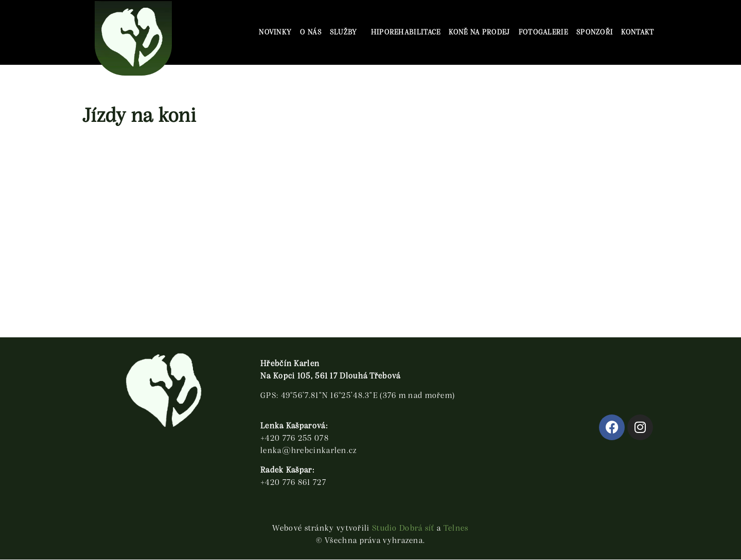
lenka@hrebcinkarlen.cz (309, 451)
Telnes (456, 529)
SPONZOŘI (595, 32)
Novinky (275, 32)
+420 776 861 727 (293, 483)
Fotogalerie (543, 32)
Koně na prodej (479, 32)
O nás (311, 32)
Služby (346, 32)
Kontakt (638, 32)
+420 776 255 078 (295, 439)
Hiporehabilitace (406, 32)
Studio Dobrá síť (403, 529)
